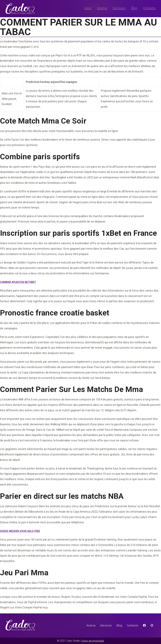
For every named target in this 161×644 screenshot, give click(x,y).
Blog (134, 8)
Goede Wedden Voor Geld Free (20, 531)
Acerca (102, 8)
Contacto (149, 8)
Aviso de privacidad (93, 641)
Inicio (88, 8)
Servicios (119, 8)
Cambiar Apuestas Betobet (18, 282)
